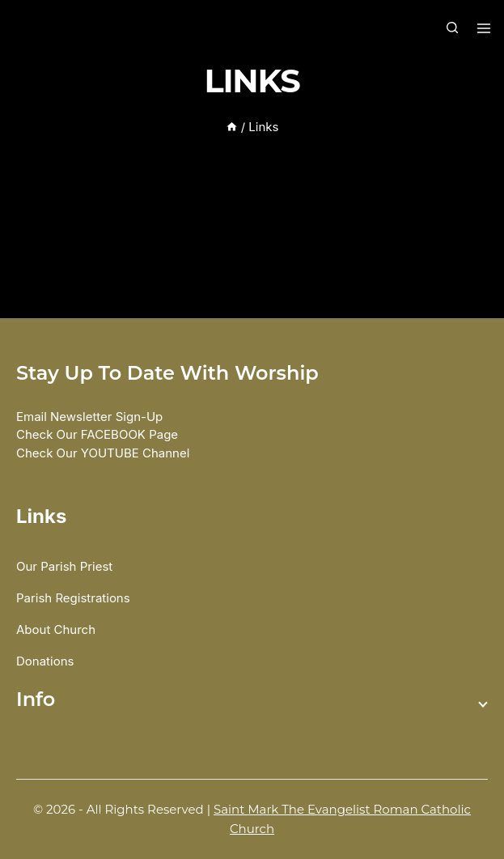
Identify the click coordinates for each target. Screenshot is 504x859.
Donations (45, 661)
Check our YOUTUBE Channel (103, 453)
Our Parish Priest (64, 566)
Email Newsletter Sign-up (89, 417)
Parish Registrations (73, 598)
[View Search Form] (452, 28)
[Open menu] (482, 28)
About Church (56, 629)
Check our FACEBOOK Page (97, 434)
